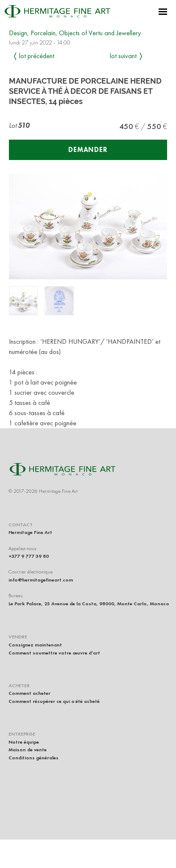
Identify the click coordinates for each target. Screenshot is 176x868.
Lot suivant (123, 56)
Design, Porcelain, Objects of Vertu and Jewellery (75, 33)
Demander (88, 150)
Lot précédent (37, 56)
